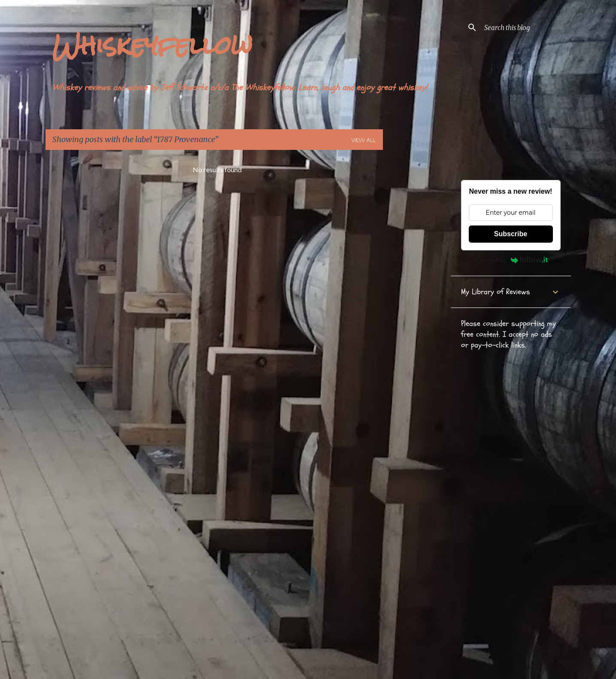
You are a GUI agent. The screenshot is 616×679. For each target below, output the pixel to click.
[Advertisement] (417, 286)
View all (364, 141)
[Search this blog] (526, 27)
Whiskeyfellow (152, 45)
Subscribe (511, 234)
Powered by (511, 260)
